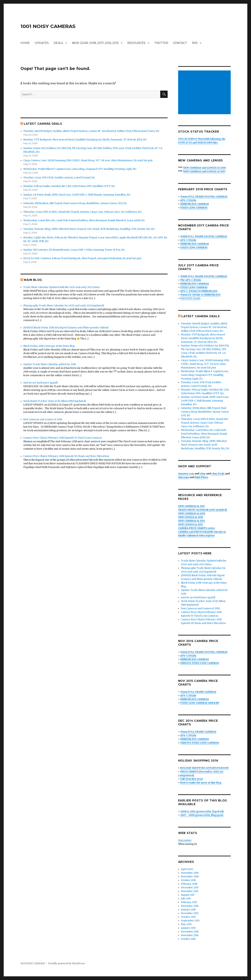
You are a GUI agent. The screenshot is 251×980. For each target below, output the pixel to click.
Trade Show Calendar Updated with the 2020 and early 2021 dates (61, 287)
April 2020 (187, 869)
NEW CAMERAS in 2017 (192, 506)
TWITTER (161, 43)
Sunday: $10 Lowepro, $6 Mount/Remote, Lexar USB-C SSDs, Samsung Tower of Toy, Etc (74, 250)
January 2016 (188, 910)
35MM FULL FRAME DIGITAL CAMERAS (204, 237)
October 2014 (188, 939)
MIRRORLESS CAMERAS (195, 204)
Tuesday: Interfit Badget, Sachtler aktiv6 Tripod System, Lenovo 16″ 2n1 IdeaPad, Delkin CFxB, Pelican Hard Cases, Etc (91, 131)
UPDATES (42, 43)
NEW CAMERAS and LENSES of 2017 (204, 171)
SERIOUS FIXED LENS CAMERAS (200, 663)
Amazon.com (186, 474)
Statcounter (185, 840)
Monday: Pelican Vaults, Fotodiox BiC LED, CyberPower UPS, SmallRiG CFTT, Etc (69, 186)
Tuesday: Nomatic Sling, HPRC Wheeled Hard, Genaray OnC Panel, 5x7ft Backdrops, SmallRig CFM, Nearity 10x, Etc (89, 229)
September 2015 (190, 921)
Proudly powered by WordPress (66, 963)
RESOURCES (136, 43)
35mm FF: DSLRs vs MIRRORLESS (200, 295)
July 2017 (186, 899)
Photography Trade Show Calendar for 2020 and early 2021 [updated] (64, 306)
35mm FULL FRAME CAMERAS (198, 692)
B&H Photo (202, 477)
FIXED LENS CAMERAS (194, 208)
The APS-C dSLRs (191, 280)
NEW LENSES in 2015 (191, 525)
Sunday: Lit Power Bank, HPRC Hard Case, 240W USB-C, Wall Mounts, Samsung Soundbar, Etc (77, 195)
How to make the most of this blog (201, 783)
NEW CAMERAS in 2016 (192, 514)
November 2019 (190, 873)
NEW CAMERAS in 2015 (192, 521)
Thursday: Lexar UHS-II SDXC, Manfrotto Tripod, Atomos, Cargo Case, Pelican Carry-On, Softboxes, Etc (82, 212)
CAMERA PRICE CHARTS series (197, 528)
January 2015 (188, 928)
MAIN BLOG (33, 280)
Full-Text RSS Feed (191, 779)
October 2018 (188, 880)
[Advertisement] (205, 93)
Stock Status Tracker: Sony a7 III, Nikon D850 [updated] (55, 401)
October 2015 (188, 917)
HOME (25, 43)
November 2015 (190, 913)
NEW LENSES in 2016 (191, 517)
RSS (195, 43)
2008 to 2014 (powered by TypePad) (202, 812)
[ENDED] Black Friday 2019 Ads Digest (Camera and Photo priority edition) (66, 328)
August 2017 (188, 895)
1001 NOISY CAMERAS (48, 26)
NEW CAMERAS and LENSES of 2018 (204, 168)
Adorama (184, 477)
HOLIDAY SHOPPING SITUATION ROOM (204, 768)
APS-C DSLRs (188, 200)
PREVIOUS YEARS (190, 298)
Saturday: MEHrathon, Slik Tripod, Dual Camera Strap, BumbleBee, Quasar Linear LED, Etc (75, 203)
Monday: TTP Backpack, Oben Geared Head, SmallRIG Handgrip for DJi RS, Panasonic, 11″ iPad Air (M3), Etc (85, 140)
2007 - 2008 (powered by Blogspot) (202, 815)
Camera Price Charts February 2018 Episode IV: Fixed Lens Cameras (63, 438)
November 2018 (190, 877)
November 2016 (190, 906)
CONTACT (180, 43)
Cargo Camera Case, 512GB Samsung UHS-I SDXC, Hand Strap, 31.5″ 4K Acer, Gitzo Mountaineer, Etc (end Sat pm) (88, 160)
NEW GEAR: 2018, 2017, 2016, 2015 (95, 43)
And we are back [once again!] (40, 383)
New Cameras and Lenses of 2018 (43, 419)
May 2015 (186, 924)
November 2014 (190, 935)
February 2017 (189, 902)
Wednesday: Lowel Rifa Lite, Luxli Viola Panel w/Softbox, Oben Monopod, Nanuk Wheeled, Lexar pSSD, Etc (84, 220)
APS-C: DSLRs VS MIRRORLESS (199, 291)
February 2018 (189, 884)
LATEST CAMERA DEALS (43, 124)
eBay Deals (218, 474)
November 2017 (190, 891)
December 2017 (190, 888)
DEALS (58, 43)
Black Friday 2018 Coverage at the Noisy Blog (49, 346)
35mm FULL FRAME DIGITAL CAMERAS (204, 197)
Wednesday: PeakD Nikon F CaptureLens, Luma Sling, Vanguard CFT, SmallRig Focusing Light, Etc (80, 169)
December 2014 (190, 932)
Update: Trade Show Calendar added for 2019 (49, 364)
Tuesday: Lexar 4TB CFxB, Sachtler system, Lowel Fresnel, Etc (59, 178)
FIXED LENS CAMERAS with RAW (200, 703)
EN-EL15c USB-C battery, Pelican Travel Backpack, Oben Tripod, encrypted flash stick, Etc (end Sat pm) (82, 258)
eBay (203, 474)
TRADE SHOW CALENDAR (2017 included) (203, 510)
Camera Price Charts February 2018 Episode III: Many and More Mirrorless (66, 456)
